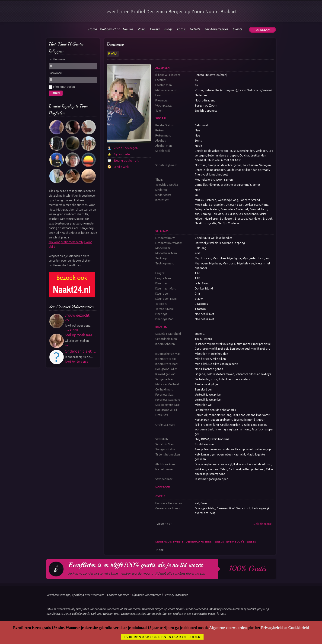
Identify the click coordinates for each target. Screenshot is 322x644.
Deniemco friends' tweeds (205, 542)
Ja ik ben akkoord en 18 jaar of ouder (162, 637)
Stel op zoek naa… (80, 335)
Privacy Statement (176, 595)
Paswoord (55, 73)
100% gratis (248, 569)
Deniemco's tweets (169, 542)
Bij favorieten (123, 154)
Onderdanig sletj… (80, 351)
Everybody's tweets (241, 542)
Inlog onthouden (62, 87)
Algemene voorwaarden (146, 595)
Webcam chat (110, 29)
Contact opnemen (118, 595)
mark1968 (71, 330)
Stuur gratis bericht (126, 161)
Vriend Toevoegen (126, 148)
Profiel (113, 54)
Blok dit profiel (263, 524)
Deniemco (115, 44)
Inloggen (262, 30)
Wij (67, 345)
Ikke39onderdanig (76, 362)
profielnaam (57, 59)
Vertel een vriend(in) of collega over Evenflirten (75, 595)
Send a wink (121, 167)
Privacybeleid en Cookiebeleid (285, 628)
